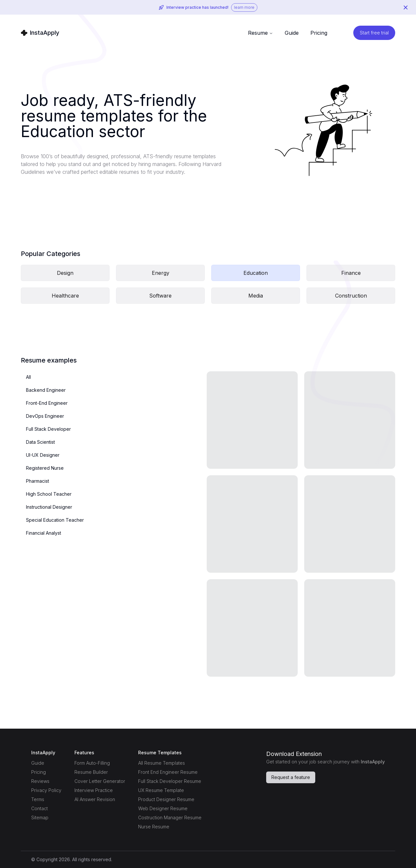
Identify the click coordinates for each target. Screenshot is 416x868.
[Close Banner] (406, 7)
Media (256, 296)
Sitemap (40, 817)
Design (65, 273)
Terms (38, 799)
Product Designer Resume (166, 799)
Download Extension (294, 754)
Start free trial (374, 33)
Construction (351, 296)
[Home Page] (40, 33)
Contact (39, 808)
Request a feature (291, 777)
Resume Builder (91, 772)
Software (160, 296)
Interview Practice (94, 790)
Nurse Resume (154, 827)
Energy (161, 273)
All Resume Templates (162, 763)
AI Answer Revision (95, 799)
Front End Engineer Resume (168, 772)
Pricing (319, 33)
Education (256, 273)
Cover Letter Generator (100, 781)
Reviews (40, 781)
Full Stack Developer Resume (170, 781)
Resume (260, 33)
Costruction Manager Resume (170, 817)
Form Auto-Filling (92, 763)
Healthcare (65, 296)
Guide (38, 763)
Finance (351, 273)
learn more (244, 7)
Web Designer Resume (163, 808)
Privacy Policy (46, 790)
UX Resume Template (161, 790)
